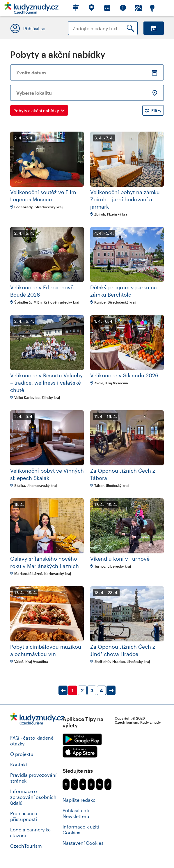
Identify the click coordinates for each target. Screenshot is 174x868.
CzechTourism (26, 846)
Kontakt (19, 764)
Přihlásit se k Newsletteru (76, 813)
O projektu (22, 754)
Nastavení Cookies (83, 843)
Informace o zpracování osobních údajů (33, 797)
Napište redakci (80, 800)
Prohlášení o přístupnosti (24, 816)
